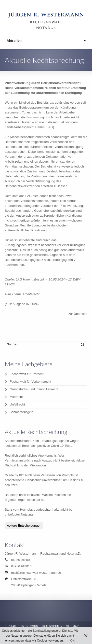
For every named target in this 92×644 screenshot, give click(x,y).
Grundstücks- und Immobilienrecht (34, 389)
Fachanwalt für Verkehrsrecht (30, 382)
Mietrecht (16, 397)
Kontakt (11, 626)
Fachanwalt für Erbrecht (26, 374)
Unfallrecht (17, 404)
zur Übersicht (78, 314)
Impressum (30, 626)
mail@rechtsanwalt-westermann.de (36, 573)
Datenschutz (52, 626)
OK (72, 641)
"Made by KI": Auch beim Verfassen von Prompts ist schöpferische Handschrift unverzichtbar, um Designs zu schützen (44, 480)
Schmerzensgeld (21, 412)
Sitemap (72, 626)
